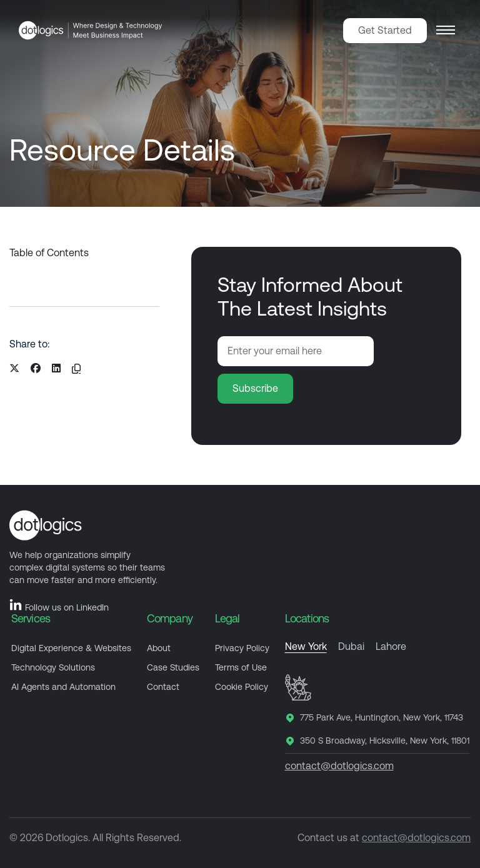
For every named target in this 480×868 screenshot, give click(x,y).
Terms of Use (241, 667)
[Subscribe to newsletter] (255, 389)
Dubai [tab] (351, 647)
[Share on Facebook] (36, 369)
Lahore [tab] (391, 647)
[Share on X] (14, 369)
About (159, 648)
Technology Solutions (53, 667)
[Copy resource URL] (76, 369)
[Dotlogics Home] (91, 30)
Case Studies (173, 667)
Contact (163, 687)
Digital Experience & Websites (71, 648)
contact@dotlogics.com (339, 766)
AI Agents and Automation (63, 687)
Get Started (385, 30)
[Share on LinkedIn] (56, 369)
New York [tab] (306, 647)
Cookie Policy (242, 687)
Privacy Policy (242, 648)
